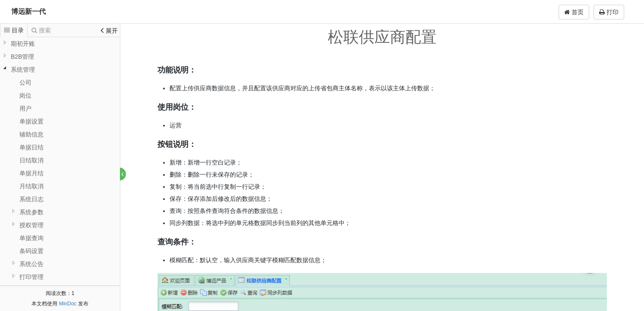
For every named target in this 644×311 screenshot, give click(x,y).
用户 (25, 108)
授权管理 (31, 225)
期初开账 (23, 44)
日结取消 (31, 160)
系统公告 (31, 264)
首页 (574, 12)
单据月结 (31, 173)
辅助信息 (31, 134)
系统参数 (31, 212)
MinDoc (68, 304)
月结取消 (31, 186)
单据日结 (31, 147)
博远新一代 (28, 11)
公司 (25, 83)
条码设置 (31, 251)
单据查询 (31, 238)
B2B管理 (22, 57)
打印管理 (31, 277)
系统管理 (23, 70)
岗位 (25, 95)
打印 (609, 12)
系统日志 (31, 199)
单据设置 (31, 121)
